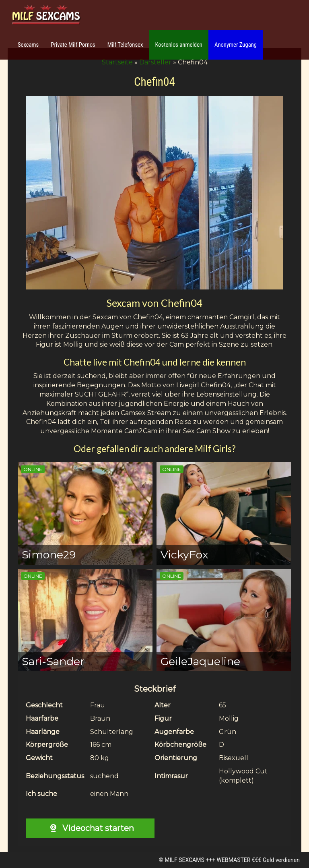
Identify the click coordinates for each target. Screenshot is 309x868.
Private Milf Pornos (73, 45)
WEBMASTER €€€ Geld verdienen (258, 860)
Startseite (117, 62)
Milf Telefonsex (125, 45)
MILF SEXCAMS (184, 860)
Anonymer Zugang (236, 45)
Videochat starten (90, 828)
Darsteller (155, 62)
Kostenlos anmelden (179, 45)
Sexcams (28, 45)
